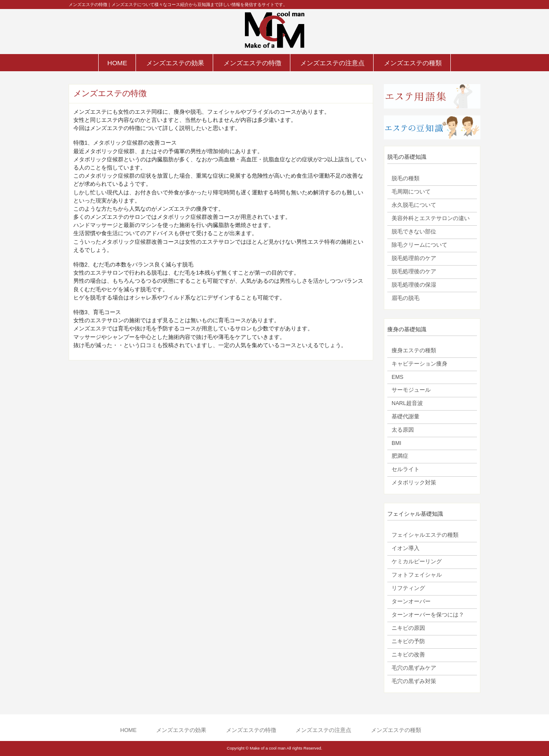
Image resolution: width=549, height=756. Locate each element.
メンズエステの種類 (413, 63)
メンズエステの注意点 (332, 63)
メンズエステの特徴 (252, 63)
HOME (117, 63)
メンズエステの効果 (175, 63)
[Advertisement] (221, 429)
